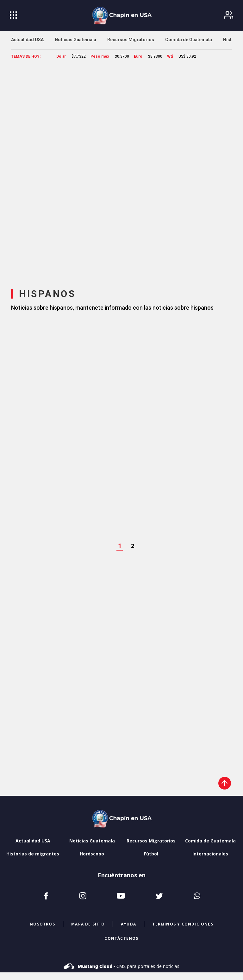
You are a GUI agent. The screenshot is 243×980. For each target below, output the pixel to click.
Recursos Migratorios (151, 841)
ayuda (128, 924)
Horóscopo (92, 854)
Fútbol (151, 854)
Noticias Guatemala (92, 841)
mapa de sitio (88, 924)
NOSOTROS (42, 924)
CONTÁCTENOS (121, 938)
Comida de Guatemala (210, 841)
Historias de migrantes (33, 854)
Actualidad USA (33, 841)
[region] (121, 170)
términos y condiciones (183, 924)
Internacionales (210, 854)
